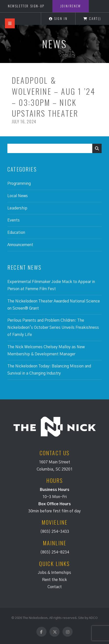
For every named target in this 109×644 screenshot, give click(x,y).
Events (14, 220)
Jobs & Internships (54, 573)
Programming (19, 184)
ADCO (93, 618)
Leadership (17, 208)
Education (16, 233)
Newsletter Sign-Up (26, 6)
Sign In (58, 18)
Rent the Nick (54, 580)
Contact (55, 587)
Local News (18, 196)
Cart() (92, 18)
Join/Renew (71, 6)
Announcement (20, 245)
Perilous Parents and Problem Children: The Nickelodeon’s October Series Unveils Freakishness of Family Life (53, 328)
